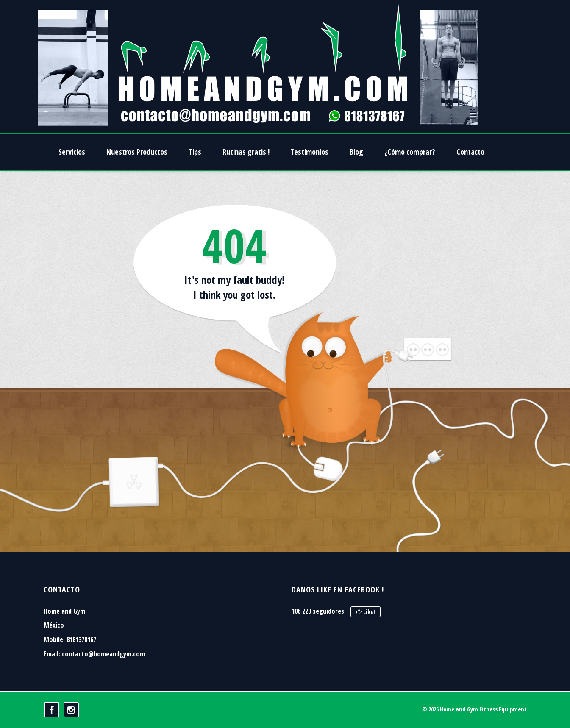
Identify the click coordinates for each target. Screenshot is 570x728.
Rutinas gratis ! (246, 152)
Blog (356, 152)
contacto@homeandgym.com (103, 654)
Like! (366, 612)
